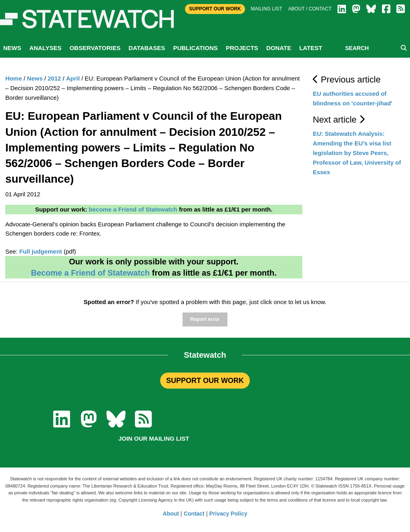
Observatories (95, 48)
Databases (147, 48)
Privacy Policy (228, 514)
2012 (54, 78)
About (171, 514)
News (12, 48)
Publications (195, 48)
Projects (242, 48)
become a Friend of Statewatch (133, 209)
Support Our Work (215, 9)
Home (14, 78)
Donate (279, 48)
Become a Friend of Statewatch (90, 273)
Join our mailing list (154, 438)
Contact (194, 514)
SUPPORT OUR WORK (205, 381)
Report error (205, 319)
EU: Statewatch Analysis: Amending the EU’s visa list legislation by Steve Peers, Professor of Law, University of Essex (357, 153)
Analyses (45, 48)
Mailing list (267, 9)
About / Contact (310, 9)
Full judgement (41, 251)
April (73, 78)
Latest (311, 48)
